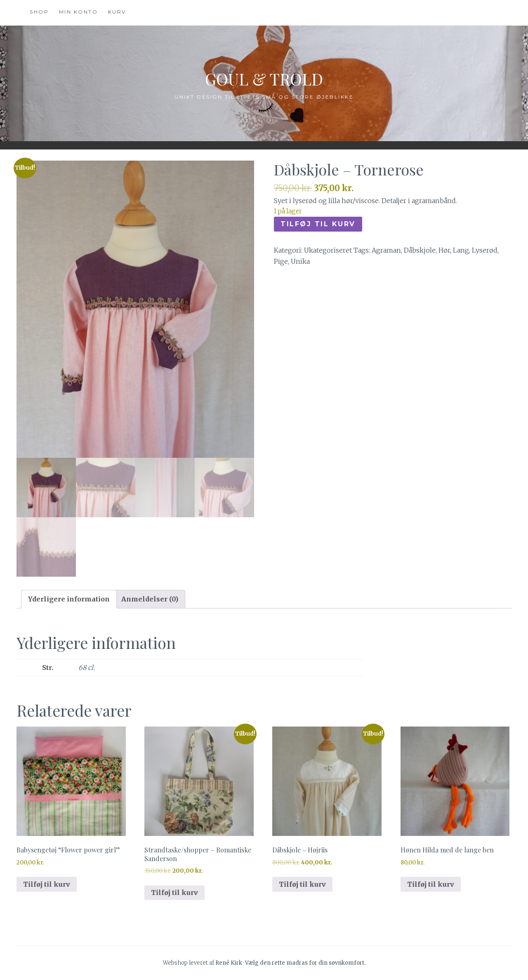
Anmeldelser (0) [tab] (150, 599)
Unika (300, 261)
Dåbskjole (420, 250)
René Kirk (229, 963)
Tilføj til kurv (318, 224)
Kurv (117, 12)
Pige (281, 261)
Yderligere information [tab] (69, 599)
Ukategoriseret (328, 250)
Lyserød (485, 250)
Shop (39, 12)
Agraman (386, 250)
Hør (444, 250)
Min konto (79, 12)
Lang (461, 250)
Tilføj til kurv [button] (47, 884)
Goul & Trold (264, 77)
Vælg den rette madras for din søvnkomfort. (305, 963)
